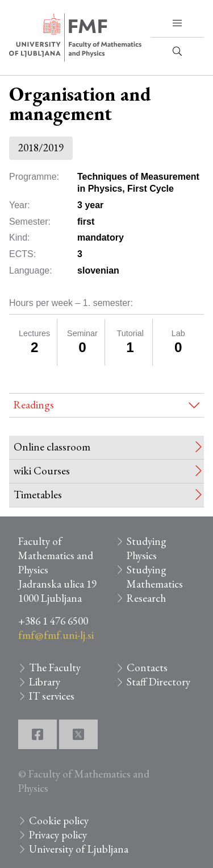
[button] (177, 23)
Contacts (147, 667)
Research (146, 598)
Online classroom (52, 447)
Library (45, 682)
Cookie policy (59, 821)
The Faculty (55, 667)
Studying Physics (147, 548)
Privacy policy (58, 835)
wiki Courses (42, 471)
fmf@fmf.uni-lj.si (56, 635)
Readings (34, 405)
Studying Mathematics (155, 577)
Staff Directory (158, 682)
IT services (52, 696)
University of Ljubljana (79, 849)
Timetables (38, 495)
